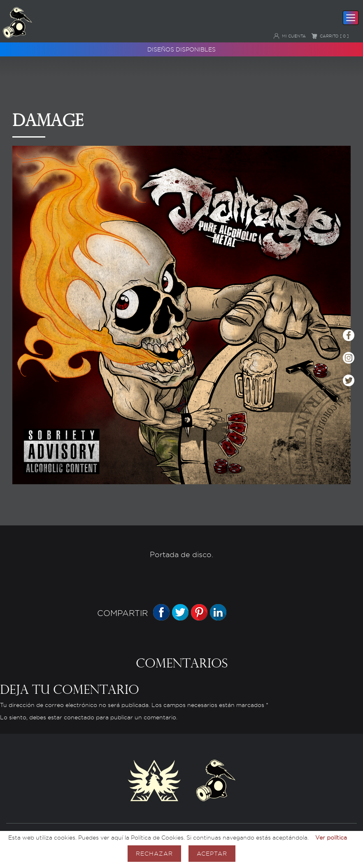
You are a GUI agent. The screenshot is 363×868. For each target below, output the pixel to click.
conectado (79, 717)
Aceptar (212, 853)
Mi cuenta (290, 36)
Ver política (331, 837)
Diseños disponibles (181, 49)
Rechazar (154, 853)
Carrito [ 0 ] (330, 36)
